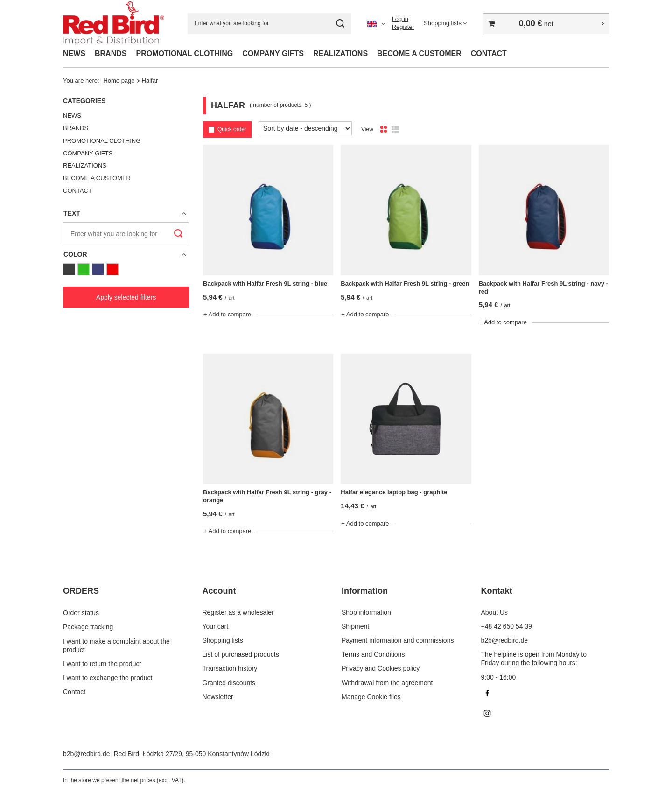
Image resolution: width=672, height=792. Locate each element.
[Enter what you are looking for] (269, 24)
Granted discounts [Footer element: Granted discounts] (229, 683)
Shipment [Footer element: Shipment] (355, 626)
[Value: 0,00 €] (546, 24)
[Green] (84, 269)
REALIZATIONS (340, 53)
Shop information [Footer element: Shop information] (366, 612)
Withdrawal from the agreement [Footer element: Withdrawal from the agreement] (387, 683)
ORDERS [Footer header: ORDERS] (81, 591)
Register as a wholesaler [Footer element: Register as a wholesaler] (238, 612)
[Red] (112, 269)
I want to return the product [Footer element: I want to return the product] (102, 663)
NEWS (74, 53)
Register (403, 27)
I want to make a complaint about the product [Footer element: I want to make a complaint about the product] (116, 645)
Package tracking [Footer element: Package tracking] (88, 626)
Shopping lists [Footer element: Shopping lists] (223, 640)
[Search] (340, 24)
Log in (400, 19)
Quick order (232, 129)
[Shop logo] (114, 24)
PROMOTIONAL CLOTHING (184, 53)
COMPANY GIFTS (273, 53)
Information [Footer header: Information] (365, 591)
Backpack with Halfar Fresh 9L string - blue (265, 284)
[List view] (395, 130)
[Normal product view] (384, 130)
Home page (119, 81)
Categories (84, 101)
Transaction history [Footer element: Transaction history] (230, 668)
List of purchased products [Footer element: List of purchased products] (241, 654)
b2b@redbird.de (87, 754)
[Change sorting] (305, 128)
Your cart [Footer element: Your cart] (216, 626)
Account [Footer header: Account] (219, 591)
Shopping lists (443, 23)
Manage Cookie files (371, 697)
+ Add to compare (227, 314)
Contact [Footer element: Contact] (74, 691)
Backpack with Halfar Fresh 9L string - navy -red (543, 287)
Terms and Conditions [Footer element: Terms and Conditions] (373, 654)
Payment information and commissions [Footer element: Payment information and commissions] (398, 640)
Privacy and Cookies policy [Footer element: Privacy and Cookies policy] (381, 668)
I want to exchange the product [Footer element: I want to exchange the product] (108, 677)
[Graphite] (69, 269)
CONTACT (489, 53)
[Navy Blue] (98, 269)
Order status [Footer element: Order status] (81, 612)
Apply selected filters (126, 297)
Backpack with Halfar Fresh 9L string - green (405, 284)
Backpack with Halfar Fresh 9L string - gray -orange (267, 496)
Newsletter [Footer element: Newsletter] (218, 697)
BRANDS (111, 53)
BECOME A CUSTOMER (419, 53)
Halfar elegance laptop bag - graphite (394, 492)
